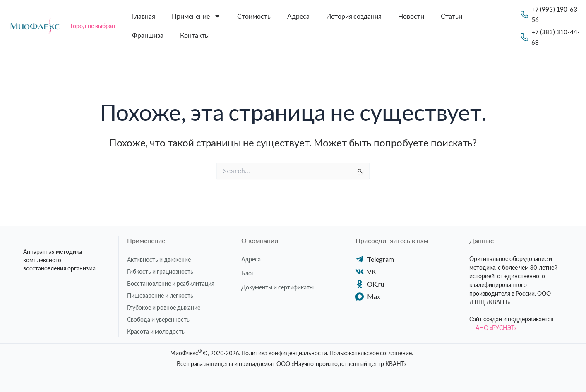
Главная (144, 16)
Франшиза (148, 35)
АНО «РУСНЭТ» (496, 328)
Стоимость (254, 16)
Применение (196, 16)
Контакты (195, 35)
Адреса (298, 16)
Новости (411, 16)
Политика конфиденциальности (284, 353)
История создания (354, 16)
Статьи (452, 16)
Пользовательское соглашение (371, 353)
